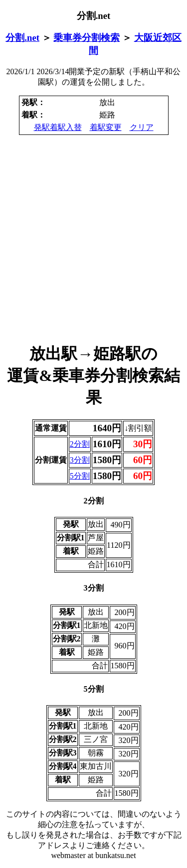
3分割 (80, 460)
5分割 (80, 476)
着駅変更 (106, 127)
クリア (142, 127)
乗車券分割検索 (87, 38)
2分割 (80, 444)
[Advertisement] (93, 239)
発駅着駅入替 (58, 127)
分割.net (22, 38)
